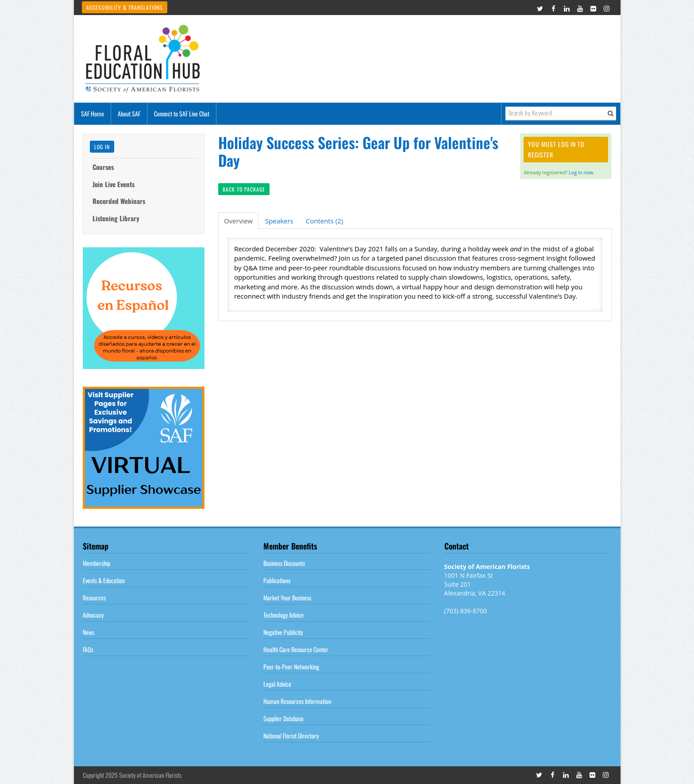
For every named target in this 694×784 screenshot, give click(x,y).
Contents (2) (324, 221)
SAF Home (93, 113)
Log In (102, 147)
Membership (96, 563)
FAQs (88, 649)
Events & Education (104, 580)
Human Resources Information (297, 701)
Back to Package (244, 189)
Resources (94, 598)
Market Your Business (287, 598)
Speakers (279, 221)
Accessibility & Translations (125, 7)
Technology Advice (283, 615)
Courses (103, 167)
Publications (277, 580)
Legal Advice (277, 684)
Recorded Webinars (119, 201)
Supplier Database (283, 718)
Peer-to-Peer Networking (291, 667)
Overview (238, 221)
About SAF (129, 113)
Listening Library (116, 218)
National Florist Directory (291, 736)
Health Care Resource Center (296, 649)
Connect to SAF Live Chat (182, 113)
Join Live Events (114, 184)
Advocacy (93, 615)
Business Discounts (284, 563)
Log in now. (582, 172)
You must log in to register (556, 149)
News (89, 632)
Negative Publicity (283, 632)
